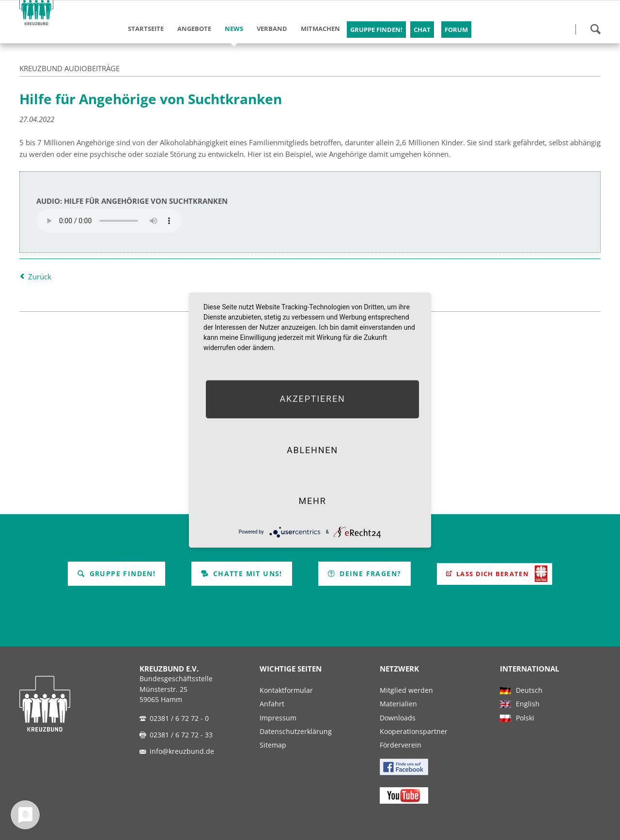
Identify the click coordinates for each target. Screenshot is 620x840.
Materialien (398, 704)
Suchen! (595, 29)
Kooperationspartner (414, 732)
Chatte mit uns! (242, 573)
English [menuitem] (528, 704)
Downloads (398, 718)
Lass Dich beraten (492, 573)
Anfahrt (272, 704)
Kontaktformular (286, 690)
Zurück (40, 276)
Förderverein (401, 745)
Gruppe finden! (117, 573)
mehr (312, 501)
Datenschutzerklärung (296, 732)
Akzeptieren (312, 399)
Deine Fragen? (364, 573)
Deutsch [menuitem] (529, 690)
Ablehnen (312, 450)
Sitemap (273, 745)
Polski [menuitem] (525, 718)
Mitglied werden (406, 690)
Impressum (278, 718)
